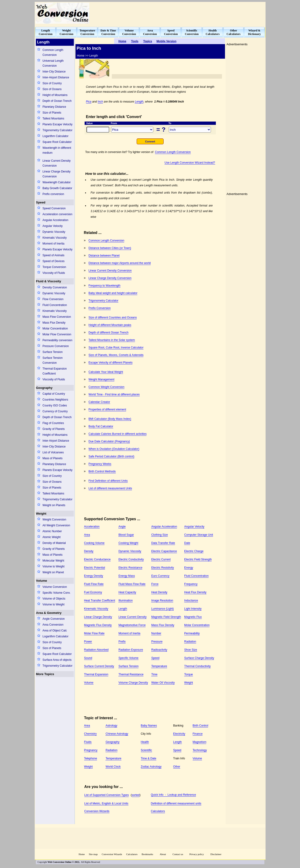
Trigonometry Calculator (57, 130)
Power (88, 642)
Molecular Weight (53, 561)
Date (187, 543)
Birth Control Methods (102, 471)
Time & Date (149, 758)
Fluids (88, 742)
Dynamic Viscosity (54, 232)
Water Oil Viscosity (163, 683)
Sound (88, 658)
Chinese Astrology (117, 734)
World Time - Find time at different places (114, 394)
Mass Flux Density (54, 323)
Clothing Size (159, 535)
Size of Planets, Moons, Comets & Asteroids (116, 355)
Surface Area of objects (57, 660)
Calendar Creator (99, 402)
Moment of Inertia (53, 244)
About (163, 854)
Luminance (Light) (162, 609)
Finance (198, 734)
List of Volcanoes (53, 452)
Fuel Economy (93, 592)
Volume (42, 581)
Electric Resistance (130, 568)
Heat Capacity (127, 592)
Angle (122, 527)
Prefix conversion (53, 194)
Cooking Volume (94, 543)
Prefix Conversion (100, 308)
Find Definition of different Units (108, 481)
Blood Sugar (126, 535)
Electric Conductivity (131, 559)
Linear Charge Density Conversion (56, 174)
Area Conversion (53, 625)
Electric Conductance (97, 559)
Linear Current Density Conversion (56, 163)
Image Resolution (162, 600)
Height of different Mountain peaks (110, 325)
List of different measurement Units (110, 488)
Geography (44, 388)
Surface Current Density (99, 666)
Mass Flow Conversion (57, 317)
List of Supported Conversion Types (107, 795)
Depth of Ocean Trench (57, 101)
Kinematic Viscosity (54, 238)
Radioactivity (159, 650)
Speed (41, 202)
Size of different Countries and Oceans (113, 317)
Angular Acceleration (55, 220)
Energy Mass (127, 576)
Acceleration (92, 527)
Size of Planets (52, 113)
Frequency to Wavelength (105, 286)
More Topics (45, 674)
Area (87, 535)
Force (155, 584)
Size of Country (52, 83)
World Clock (113, 767)
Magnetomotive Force (132, 625)
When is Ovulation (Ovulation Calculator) (114, 449)
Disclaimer (216, 854)
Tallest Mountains (53, 119)
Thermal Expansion (96, 674)
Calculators (158, 811)
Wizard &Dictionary (254, 32)
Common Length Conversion (53, 52)
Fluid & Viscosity (49, 281)
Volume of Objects (54, 599)
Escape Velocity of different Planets (111, 363)
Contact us (178, 854)
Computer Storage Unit (199, 535)
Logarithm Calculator (55, 136)
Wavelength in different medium (57, 150)
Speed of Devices (53, 261)
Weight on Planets (54, 505)
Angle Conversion (54, 619)
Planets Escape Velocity (57, 124)
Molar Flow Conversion (57, 334)
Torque (189, 674)
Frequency (191, 584)
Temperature (159, 666)
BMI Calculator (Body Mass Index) (110, 419)
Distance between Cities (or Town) (110, 248)
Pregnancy (91, 750)
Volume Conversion (55, 587)
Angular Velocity (52, 226)
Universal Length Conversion (53, 63)
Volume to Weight (53, 566)
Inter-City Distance (54, 72)
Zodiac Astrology (151, 767)
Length (139, 102)
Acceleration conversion (57, 214)
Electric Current (161, 559)
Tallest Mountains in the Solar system (112, 340)
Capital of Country (54, 394)
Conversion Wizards (97, 811)
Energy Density (94, 576)
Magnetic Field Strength (166, 617)
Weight (41, 514)
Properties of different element (107, 409)
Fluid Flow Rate (94, 584)
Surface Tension (52, 352)
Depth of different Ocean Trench (109, 333)
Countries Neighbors (55, 400)
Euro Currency (160, 576)
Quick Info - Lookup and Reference (174, 795)
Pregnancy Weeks (100, 464)
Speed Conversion (54, 208)
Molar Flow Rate (94, 633)
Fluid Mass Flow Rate (132, 584)
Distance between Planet (104, 256)
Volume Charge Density (133, 683)
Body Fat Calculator (101, 426)
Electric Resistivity (163, 568)
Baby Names (149, 726)
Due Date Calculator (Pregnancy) (109, 441)
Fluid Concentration (55, 305)
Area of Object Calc (55, 631)
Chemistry (90, 734)
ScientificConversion (192, 32)
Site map (93, 854)
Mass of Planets (52, 458)
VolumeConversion (129, 32)
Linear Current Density (132, 617)
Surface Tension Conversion (52, 360)
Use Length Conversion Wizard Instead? (190, 163)
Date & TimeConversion (108, 32)
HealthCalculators (213, 32)
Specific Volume (128, 658)
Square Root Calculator (57, 142)
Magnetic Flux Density (98, 625)
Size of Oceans (52, 89)
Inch (100, 102)
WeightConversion (66, 32)
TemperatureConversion (87, 32)
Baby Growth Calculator (57, 188)
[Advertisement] (180, 13)
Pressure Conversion (56, 346)
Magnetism (200, 742)
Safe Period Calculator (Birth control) (111, 456)
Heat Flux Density (195, 592)
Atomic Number (52, 531)
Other (177, 767)
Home (82, 854)
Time (154, 674)
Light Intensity (193, 609)
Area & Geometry (49, 613)
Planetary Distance (54, 107)
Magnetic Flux (193, 617)
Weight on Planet (53, 572)
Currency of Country (55, 411)
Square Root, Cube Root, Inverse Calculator (116, 348)
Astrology (111, 726)
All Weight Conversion (56, 525)
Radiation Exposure (131, 650)
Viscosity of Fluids (54, 273)
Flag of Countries (53, 423)
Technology (200, 750)
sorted (136, 795)
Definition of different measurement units (176, 803)
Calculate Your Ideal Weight (106, 372)
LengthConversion (46, 32)
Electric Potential (95, 568)
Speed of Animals (53, 255)
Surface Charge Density (199, 658)
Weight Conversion (54, 520)
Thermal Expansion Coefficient (54, 371)
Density (89, 551)
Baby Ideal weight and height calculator (113, 293)
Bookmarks (147, 854)
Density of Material (54, 543)
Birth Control (201, 726)
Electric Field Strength (198, 559)
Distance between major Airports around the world (120, 263)
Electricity (179, 734)
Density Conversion (55, 287)
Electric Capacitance (164, 551)
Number (156, 633)
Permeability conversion (57, 340)
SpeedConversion (171, 32)
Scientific (146, 750)
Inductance (191, 600)
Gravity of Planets (54, 429)
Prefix (122, 642)
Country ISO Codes (55, 405)
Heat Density (159, 592)
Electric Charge (194, 551)
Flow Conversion (53, 299)
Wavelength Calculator (56, 182)
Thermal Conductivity (197, 666)
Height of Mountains (55, 95)
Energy (189, 568)
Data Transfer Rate (163, 543)
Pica (89, 102)
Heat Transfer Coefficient (100, 600)
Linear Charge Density (98, 617)
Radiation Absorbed (96, 650)
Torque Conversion (54, 267)
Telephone (91, 758)
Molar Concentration (55, 329)
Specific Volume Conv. (56, 593)
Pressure (157, 642)
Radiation (190, 642)
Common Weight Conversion (107, 387)
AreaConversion (150, 32)
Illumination (126, 600)
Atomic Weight (51, 537)
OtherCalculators (234, 32)
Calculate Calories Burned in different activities (118, 434)
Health (145, 742)
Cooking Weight (128, 543)
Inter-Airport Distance (56, 77)
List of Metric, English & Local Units (106, 803)
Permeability (192, 633)
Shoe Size (191, 650)
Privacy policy (197, 854)
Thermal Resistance (131, 674)
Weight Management (102, 379)
